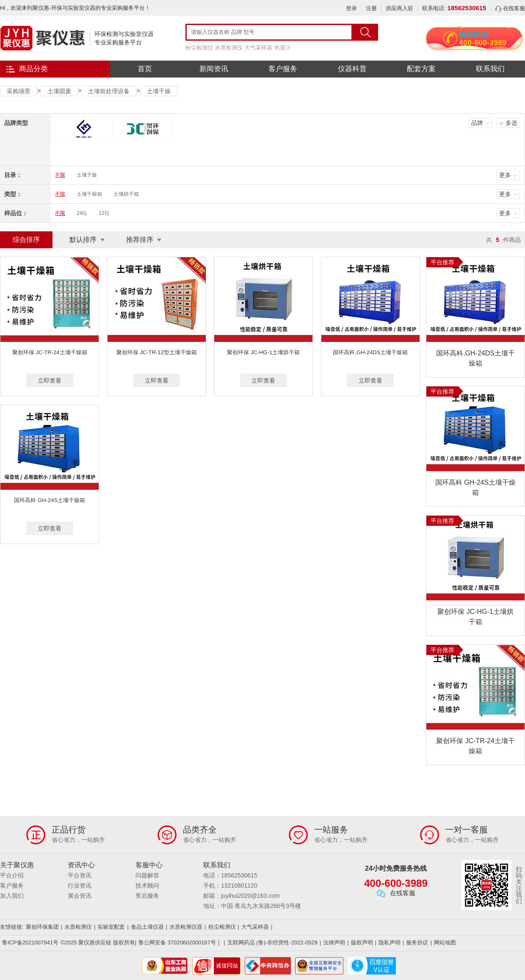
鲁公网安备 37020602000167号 (177, 943)
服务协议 (417, 943)
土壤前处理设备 (109, 91)
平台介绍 (12, 875)
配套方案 (421, 69)
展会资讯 (80, 896)
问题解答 (147, 875)
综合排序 (26, 240)
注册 (371, 8)
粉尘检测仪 (199, 48)
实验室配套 (111, 927)
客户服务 (283, 69)
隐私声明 (390, 943)
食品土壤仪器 (147, 927)
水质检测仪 (229, 48)
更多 (505, 175)
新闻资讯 (214, 69)
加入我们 (12, 896)
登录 (351, 8)
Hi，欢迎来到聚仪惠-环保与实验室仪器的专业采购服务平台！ (75, 8)
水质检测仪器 (186, 927)
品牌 (477, 123)
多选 (511, 123)
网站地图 (445, 943)
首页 (145, 69)
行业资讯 (80, 886)
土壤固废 (59, 91)
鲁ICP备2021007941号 (30, 943)
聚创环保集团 (42, 927)
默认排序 (83, 240)
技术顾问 (147, 886)
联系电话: (454, 8)
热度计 (283, 48)
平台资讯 (80, 875)
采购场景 (19, 91)
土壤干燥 (159, 91)
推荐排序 (140, 240)
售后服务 (147, 896)
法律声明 (334, 943)
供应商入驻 (399, 8)
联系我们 (490, 69)
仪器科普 (352, 69)
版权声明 (362, 943)
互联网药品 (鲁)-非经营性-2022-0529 (272, 943)
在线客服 (510, 8)
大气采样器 (258, 48)
